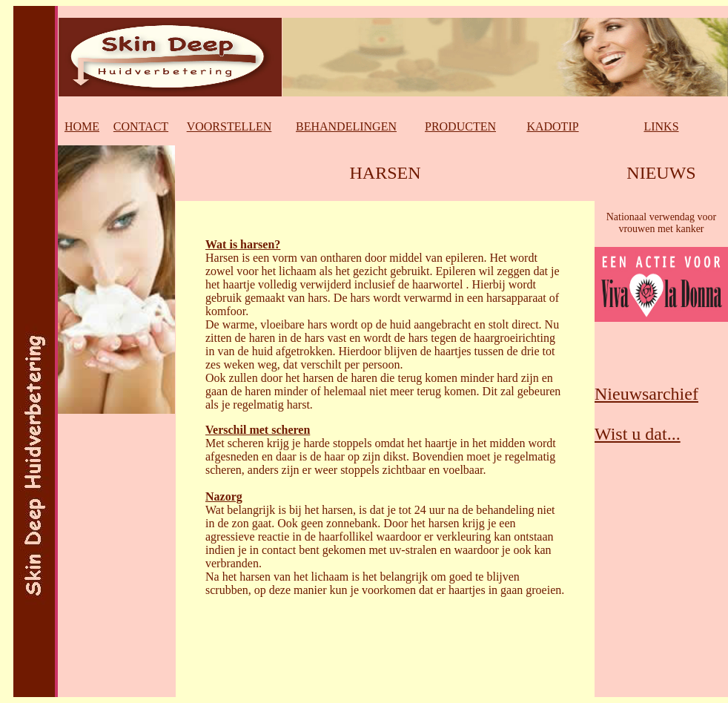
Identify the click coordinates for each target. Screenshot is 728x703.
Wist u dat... (638, 434)
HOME (82, 126)
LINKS (661, 126)
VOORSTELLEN (229, 126)
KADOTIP (552, 126)
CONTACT (141, 126)
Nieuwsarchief (646, 394)
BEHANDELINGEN (346, 126)
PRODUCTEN (460, 126)
